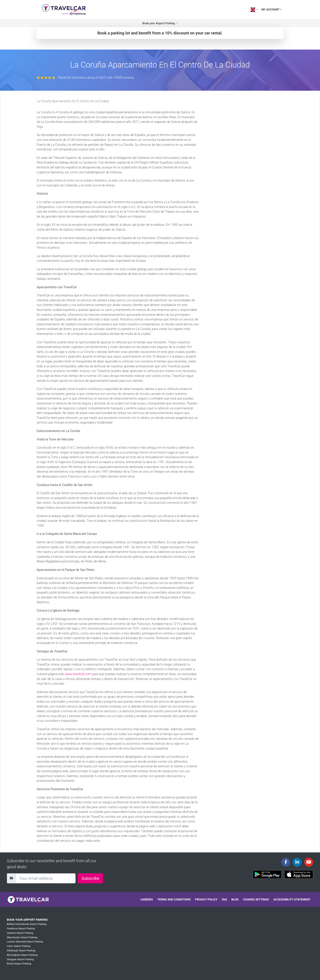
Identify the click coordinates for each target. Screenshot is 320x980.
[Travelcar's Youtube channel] (309, 862)
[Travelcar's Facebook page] (286, 862)
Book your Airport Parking (27, 920)
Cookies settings (256, 899)
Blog (235, 899)
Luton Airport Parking (19, 946)
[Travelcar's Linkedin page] (297, 862)
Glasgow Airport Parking (20, 959)
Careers (147, 899)
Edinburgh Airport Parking (21, 951)
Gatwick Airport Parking (20, 933)
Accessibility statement (292, 899)
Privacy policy (206, 899)
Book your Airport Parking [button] (159, 23)
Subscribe (90, 878)
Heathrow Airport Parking (21, 929)
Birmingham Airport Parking (22, 955)
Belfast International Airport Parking (27, 924)
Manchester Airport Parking (22, 937)
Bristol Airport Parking (19, 964)
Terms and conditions (174, 899)
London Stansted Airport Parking (25, 942)
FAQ (224, 899)
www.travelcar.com (78, 674)
